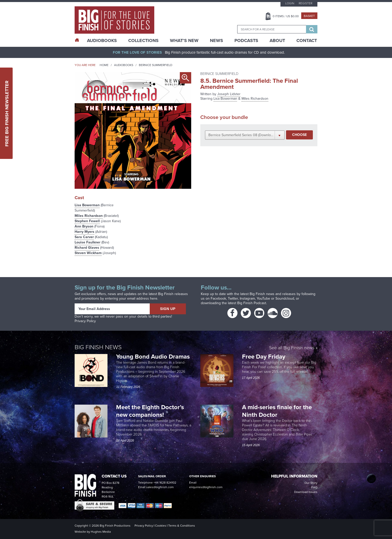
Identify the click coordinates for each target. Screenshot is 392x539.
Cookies (161, 526)
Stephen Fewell (87, 221)
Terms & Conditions (182, 526)
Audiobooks (124, 65)
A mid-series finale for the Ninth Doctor (277, 411)
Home (104, 65)
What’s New (184, 40)
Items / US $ (286, 16)
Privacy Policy (85, 321)
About (277, 40)
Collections (143, 40)
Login (290, 3)
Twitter (233, 298)
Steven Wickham (88, 253)
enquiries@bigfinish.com (206, 487)
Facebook (218, 298)
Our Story (311, 483)
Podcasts (246, 40)
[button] (245, 135)
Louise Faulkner (88, 242)
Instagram (247, 298)
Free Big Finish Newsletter (7, 113)
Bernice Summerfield (156, 65)
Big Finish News (98, 347)
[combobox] (272, 29)
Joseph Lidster (229, 94)
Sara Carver (84, 237)
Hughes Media (101, 532)
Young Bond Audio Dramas (154, 357)
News (216, 40)
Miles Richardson (89, 216)
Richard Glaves (87, 248)
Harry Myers (84, 232)
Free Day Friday (264, 357)
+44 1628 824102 (165, 483)
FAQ (314, 487)
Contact (307, 40)
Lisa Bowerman (87, 205)
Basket (309, 16)
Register (306, 3)
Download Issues (306, 492)
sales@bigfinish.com (160, 487)
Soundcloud (285, 298)
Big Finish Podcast (252, 303)
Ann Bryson (84, 226)
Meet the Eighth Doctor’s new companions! (150, 411)
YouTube (263, 298)
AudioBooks (102, 40)
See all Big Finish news (292, 348)
